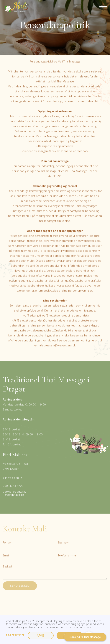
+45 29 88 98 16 (13, 481)
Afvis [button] (41, 636)
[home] (15, 7)
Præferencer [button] (15, 635)
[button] (102, 7)
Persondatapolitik (13, 498)
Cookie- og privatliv (14, 494)
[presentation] (31, 602)
